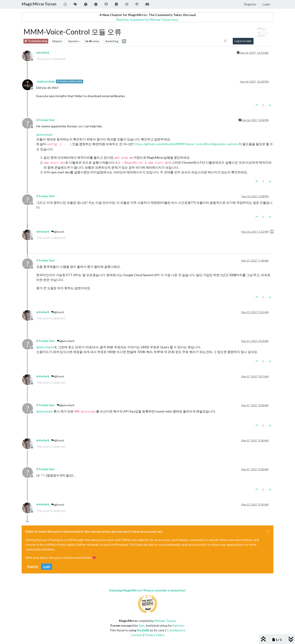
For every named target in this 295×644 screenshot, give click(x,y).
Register (33, 567)
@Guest (58, 232)
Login (47, 567)
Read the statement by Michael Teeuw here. (147, 19)
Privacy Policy (155, 635)
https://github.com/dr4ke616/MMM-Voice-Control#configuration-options (186, 144)
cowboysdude (46, 81)
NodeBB (143, 630)
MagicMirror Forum (39, 4)
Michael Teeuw (165, 621)
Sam (141, 625)
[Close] (268, 532)
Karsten (178, 625)
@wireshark (66, 341)
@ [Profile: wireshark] (45, 134)
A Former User (46, 120)
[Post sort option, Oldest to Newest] (225, 41)
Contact (137, 635)
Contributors (176, 630)
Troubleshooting (36, 41)
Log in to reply (243, 41)
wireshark (43, 53)
